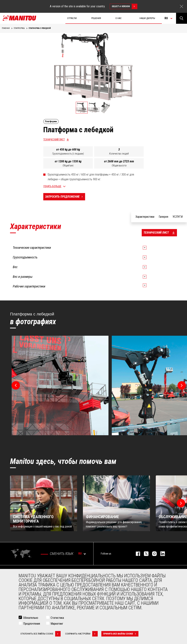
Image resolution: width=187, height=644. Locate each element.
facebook (136, 554)
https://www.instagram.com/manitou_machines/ (153, 554)
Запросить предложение (65, 197)
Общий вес (68, 165)
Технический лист (54, 140)
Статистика (57, 618)
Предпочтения (32, 624)
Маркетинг (57, 624)
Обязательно (31, 618)
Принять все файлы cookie (121, 634)
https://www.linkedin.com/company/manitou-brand (161, 554)
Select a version (124, 6)
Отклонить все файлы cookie (41, 634)
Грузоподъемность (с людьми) (68, 154)
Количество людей (119, 154)
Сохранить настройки (81, 634)
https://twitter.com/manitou (144, 554)
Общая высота (119, 165)
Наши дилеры (147, 18)
